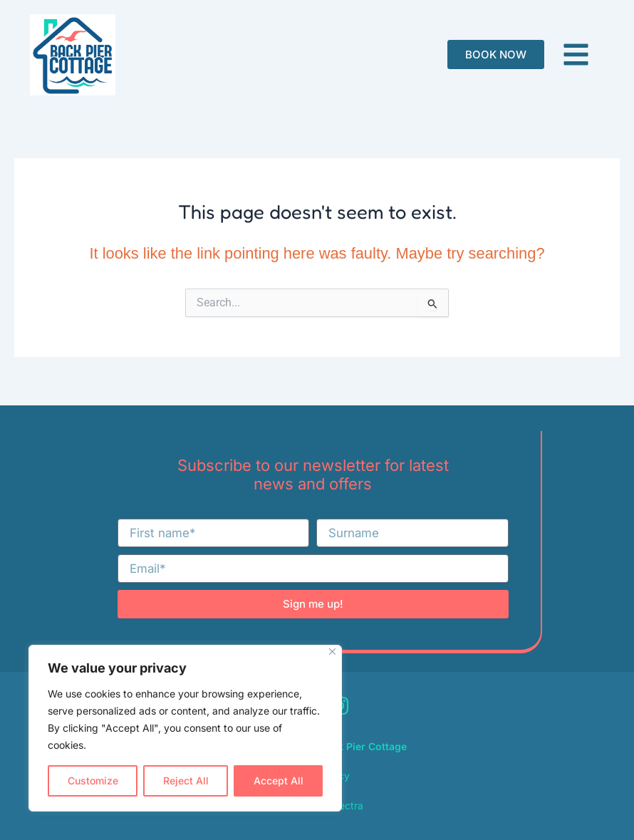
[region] (185, 728)
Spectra (345, 805)
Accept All (279, 781)
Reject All (186, 781)
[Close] (332, 652)
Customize (93, 781)
